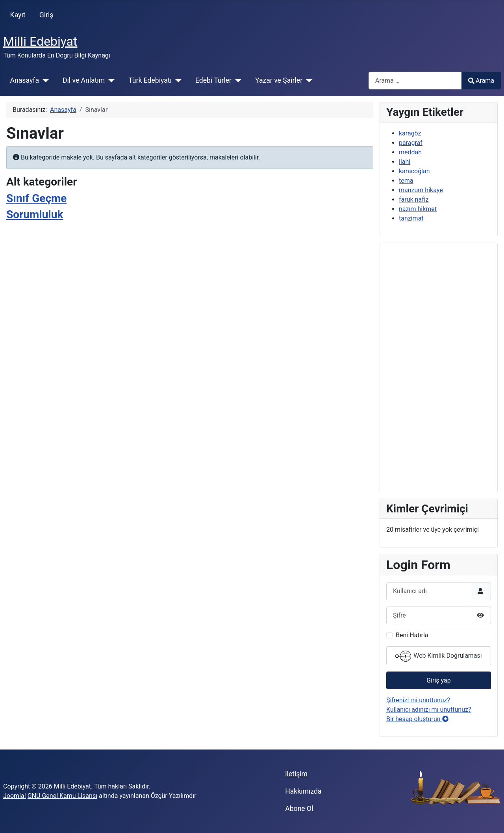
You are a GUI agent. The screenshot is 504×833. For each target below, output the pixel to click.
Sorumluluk (35, 214)
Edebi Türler (213, 80)
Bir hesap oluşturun (417, 719)
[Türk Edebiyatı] (177, 80)
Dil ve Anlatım (84, 80)
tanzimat (411, 218)
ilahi (405, 162)
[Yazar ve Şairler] (307, 80)
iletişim (296, 774)
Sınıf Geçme (36, 198)
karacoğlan (414, 171)
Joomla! (15, 796)
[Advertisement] (439, 367)
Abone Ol (299, 809)
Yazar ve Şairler (279, 80)
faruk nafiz (414, 199)
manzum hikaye (421, 190)
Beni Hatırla (412, 635)
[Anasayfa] (44, 80)
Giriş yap (438, 680)
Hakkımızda (303, 791)
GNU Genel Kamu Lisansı (62, 796)
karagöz (410, 133)
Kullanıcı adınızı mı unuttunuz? (429, 710)
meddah (410, 152)
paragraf (411, 143)
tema (406, 181)
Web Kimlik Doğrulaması (439, 656)
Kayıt (18, 15)
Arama (481, 81)
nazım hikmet (418, 209)
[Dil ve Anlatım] (110, 80)
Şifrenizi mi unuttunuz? (418, 700)
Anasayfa (25, 80)
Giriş (46, 15)
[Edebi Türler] (236, 80)
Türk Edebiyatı (150, 80)
